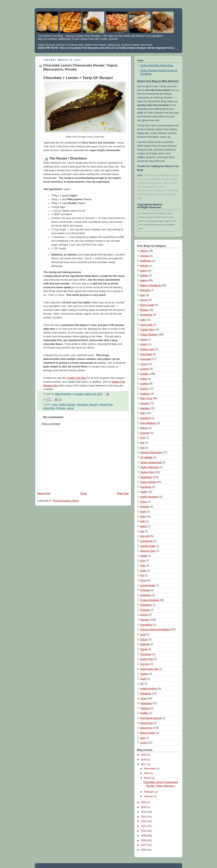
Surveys (145, 664)
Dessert (93, 405)
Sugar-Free (147, 659)
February (149, 792)
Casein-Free (147, 330)
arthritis (144, 266)
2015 (144, 807)
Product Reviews (150, 600)
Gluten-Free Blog (77, 378)
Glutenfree (49, 408)
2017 (144, 764)
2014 (144, 812)
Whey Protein (148, 733)
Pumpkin (145, 610)
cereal (144, 339)
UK (142, 684)
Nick (143, 561)
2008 (144, 840)
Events (144, 428)
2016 (144, 802)
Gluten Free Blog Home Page (157, 65)
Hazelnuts (146, 487)
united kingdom (149, 689)
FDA (143, 438)
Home (84, 493)
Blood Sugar (147, 305)
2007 (144, 845)
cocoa (144, 364)
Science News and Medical (155, 629)
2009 (144, 836)
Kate (143, 517)
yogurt (70, 408)
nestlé (144, 556)
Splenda (145, 644)
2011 (144, 826)
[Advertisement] (68, 460)
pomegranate (148, 585)
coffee (144, 379)
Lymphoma (146, 541)
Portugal (145, 590)
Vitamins (145, 708)
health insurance (149, 497)
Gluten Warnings (149, 467)
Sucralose (146, 654)
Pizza (143, 580)
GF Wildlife (146, 457)
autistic (144, 275)
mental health (148, 546)
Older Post (123, 493)
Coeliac (144, 374)
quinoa (144, 615)
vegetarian (146, 703)
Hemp (144, 502)
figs (142, 443)
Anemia (145, 256)
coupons (145, 394)
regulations (146, 625)
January (149, 796)
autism (144, 271)
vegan (144, 698)
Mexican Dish (148, 551)
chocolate (82, 405)
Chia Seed (146, 354)
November (150, 769)
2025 (144, 755)
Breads (144, 310)
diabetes (145, 408)
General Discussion (151, 452)
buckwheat (146, 315)
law (142, 531)
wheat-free (146, 728)
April (147, 773)
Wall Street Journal (151, 718)
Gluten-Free (106, 405)
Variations (146, 694)
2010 (144, 831)
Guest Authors (148, 482)
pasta (143, 571)
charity (144, 344)
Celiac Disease (67, 405)
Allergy (144, 251)
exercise (145, 433)
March (148, 778)
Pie (142, 575)
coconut (145, 369)
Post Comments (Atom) (66, 501)
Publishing (146, 605)
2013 (144, 817)
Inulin (143, 512)
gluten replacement (151, 462)
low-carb (145, 536)
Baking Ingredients (151, 285)
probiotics (146, 595)
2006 (144, 850)
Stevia (144, 649)
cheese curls (147, 349)
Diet (142, 413)
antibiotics (146, 261)
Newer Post (44, 493)
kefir (143, 521)
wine (143, 738)
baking (144, 280)
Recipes (61, 408)
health (144, 492)
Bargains (145, 290)
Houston (145, 507)
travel (143, 679)
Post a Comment (51, 424)
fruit (142, 448)
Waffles (144, 713)
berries (144, 300)
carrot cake (146, 325)
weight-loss (146, 723)
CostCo (144, 389)
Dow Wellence (148, 423)
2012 (144, 821)
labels (144, 526)
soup (143, 634)
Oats (143, 566)
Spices (144, 639)
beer (143, 295)
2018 (144, 760)
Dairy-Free (146, 398)
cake (55, 405)
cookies (145, 384)
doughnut (145, 418)
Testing (144, 674)
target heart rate (149, 669)
